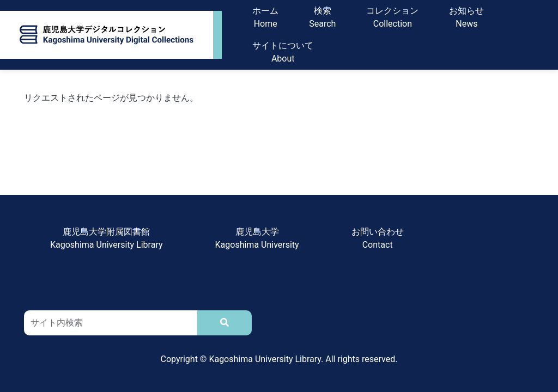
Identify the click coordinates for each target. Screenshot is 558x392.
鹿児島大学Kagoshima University (257, 238)
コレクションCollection (392, 17)
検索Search (322, 17)
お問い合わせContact (378, 238)
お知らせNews (466, 17)
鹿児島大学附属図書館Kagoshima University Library (107, 238)
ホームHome (265, 17)
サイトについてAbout (283, 52)
